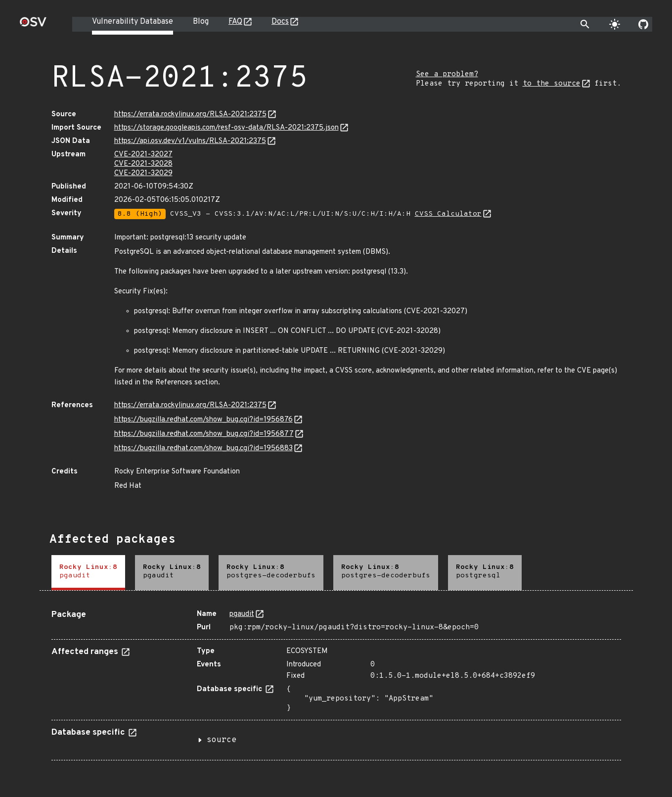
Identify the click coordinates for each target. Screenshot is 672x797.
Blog (201, 22)
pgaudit (242, 614)
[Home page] (33, 25)
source (222, 740)
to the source (552, 84)
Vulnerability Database (133, 22)
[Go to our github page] (643, 24)
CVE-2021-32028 (143, 164)
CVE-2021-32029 (143, 173)
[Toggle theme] (615, 24)
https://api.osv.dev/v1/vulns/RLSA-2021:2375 (190, 141)
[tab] (88, 573)
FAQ (235, 22)
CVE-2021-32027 (143, 155)
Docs (280, 22)
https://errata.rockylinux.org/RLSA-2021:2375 (190, 115)
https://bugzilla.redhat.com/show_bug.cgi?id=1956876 (203, 420)
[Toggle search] (585, 24)
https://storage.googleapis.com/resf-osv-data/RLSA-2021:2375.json (226, 128)
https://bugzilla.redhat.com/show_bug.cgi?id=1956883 (203, 448)
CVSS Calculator (448, 214)
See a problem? (447, 74)
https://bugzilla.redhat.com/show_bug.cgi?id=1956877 (204, 434)
